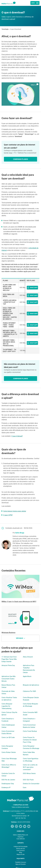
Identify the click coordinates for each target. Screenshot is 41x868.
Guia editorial (21, 839)
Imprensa (20, 837)
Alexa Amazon (28, 657)
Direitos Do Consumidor (31, 784)
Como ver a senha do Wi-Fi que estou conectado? (30, 767)
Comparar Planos (21, 159)
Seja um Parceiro (21, 864)
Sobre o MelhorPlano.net (20, 835)
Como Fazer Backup (30, 731)
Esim (25, 788)
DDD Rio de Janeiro (8, 780)
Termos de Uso (20, 849)
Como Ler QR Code (8, 737)
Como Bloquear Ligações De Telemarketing (7, 706)
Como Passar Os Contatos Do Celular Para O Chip (30, 740)
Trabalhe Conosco (21, 862)
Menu (35, 3)
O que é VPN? (8, 515)
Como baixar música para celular (15, 511)
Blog (21, 852)
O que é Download (16, 29)
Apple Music (27, 676)
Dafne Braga (20, 533)
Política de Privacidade (21, 847)
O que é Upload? (17, 436)
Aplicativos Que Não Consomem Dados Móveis (9, 679)
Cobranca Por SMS (29, 691)
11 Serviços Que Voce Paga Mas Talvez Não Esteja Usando (9, 659)
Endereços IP (6, 788)
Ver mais (20, 638)
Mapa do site (21, 854)
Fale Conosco (21, 850)
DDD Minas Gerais (29, 773)
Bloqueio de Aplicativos (31, 685)
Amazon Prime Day (8, 665)
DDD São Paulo (28, 780)
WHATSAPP (32, 288)
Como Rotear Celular (9, 752)
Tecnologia (5, 29)
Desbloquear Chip (8, 784)
